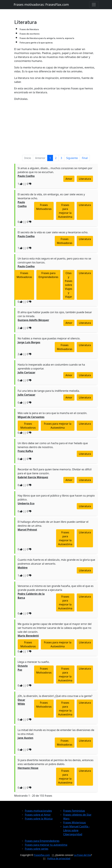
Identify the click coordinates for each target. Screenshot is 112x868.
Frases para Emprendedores (48, 275)
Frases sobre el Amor (38, 815)
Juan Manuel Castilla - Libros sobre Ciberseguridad (76, 830)
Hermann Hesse (28, 768)
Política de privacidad (59, 858)
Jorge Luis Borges (29, 342)
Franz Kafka (25, 451)
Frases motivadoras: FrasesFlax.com (41, 5)
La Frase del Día (82, 855)
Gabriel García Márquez (33, 477)
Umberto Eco (26, 503)
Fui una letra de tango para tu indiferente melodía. (49, 391)
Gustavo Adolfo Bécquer (33, 320)
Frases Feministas (74, 811)
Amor (69, 179)
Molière (23, 568)
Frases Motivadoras (44, 207)
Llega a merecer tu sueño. (34, 662)
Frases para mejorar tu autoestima (46, 845)
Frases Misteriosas (75, 822)
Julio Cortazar (27, 372)
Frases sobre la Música (39, 819)
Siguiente (72, 158)
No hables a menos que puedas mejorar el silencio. (49, 338)
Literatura (85, 179)
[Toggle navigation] (94, 5)
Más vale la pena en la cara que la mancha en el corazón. (52, 413)
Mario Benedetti (28, 636)
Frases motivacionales (38, 811)
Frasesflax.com (42, 855)
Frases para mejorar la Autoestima (65, 211)
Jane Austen (25, 738)
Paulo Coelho (26, 176)
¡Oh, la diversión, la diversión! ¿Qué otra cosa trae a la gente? (55, 696)
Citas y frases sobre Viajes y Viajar (69, 285)
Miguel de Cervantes (31, 417)
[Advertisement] (56, 126)
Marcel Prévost (27, 530)
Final (85, 158)
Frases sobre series (37, 849)
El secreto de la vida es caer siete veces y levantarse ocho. (53, 232)
